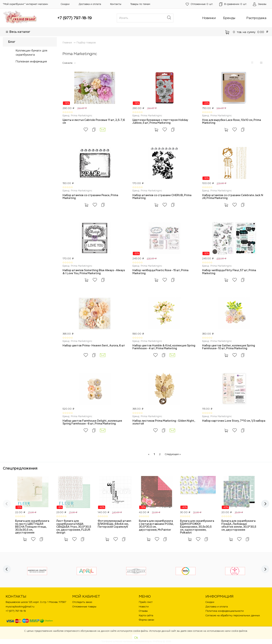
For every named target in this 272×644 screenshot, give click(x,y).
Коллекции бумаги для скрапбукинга (31, 52)
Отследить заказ (82, 602)
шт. (199, 4)
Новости (144, 607)
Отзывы (143, 611)
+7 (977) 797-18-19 (75, 18)
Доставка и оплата (90, 4)
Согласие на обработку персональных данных (233, 615)
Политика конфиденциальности (225, 611)
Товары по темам (140, 4)
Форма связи (146, 620)
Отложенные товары (84, 607)
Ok (136, 638)
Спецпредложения (20, 468)
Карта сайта (146, 615)
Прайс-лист (146, 602)
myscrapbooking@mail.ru (20, 607)
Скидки (65, 4)
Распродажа (256, 18)
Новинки (209, 18)
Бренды (229, 18)
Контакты (116, 4)
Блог (12, 42)
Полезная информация (31, 61)
